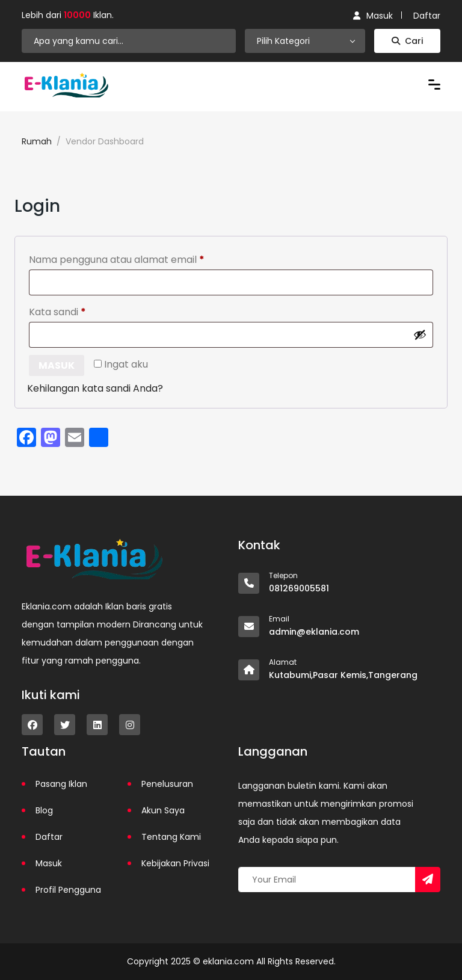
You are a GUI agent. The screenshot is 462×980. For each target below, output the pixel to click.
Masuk (373, 16)
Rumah (37, 141)
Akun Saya (163, 810)
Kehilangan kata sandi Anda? (95, 388)
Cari (407, 41)
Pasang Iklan (61, 784)
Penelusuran (167, 784)
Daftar (427, 16)
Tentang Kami (171, 837)
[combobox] (305, 41)
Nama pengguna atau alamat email (142, 258)
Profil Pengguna (68, 890)
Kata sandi (83, 311)
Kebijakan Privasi (175, 863)
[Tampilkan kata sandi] (420, 334)
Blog (44, 810)
